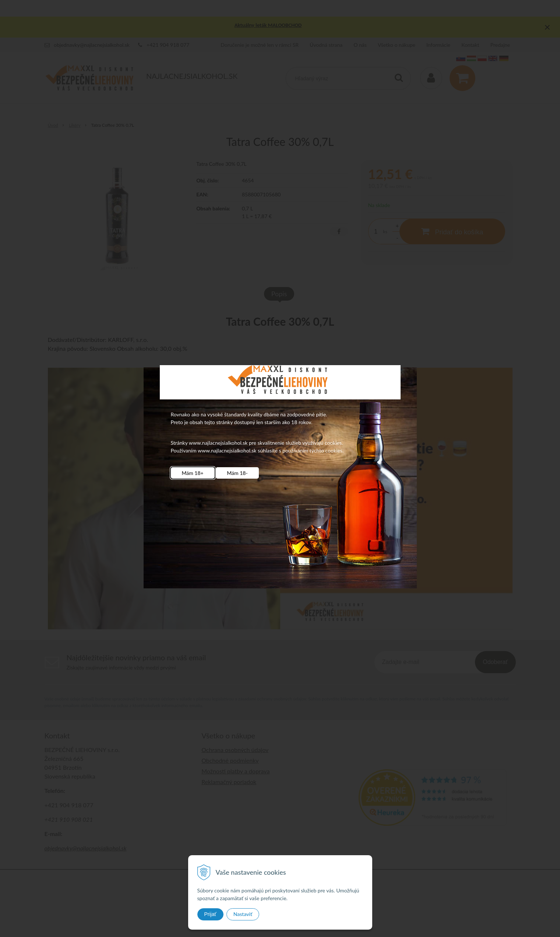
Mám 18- (237, 473)
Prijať (210, 914)
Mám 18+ (193, 473)
